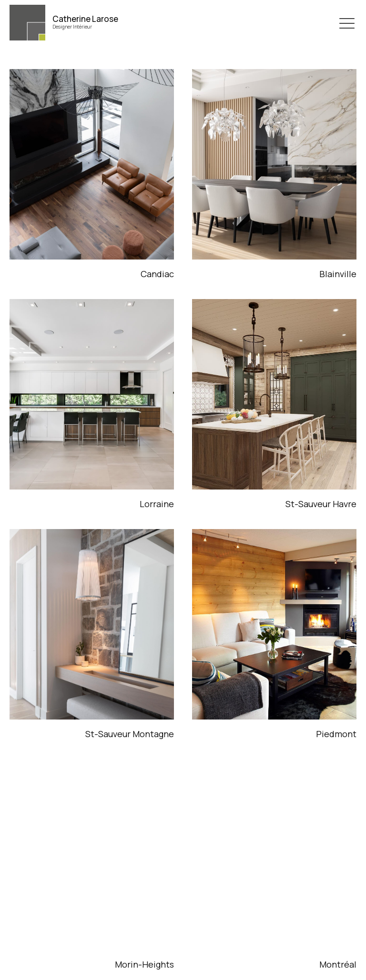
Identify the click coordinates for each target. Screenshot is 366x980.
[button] (347, 23)
